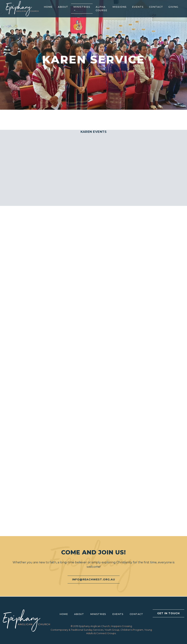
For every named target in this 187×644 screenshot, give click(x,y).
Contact (156, 7)
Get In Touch (168, 613)
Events (138, 7)
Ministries (98, 614)
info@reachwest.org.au (94, 579)
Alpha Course (101, 9)
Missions (120, 7)
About (63, 7)
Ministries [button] (82, 7)
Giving (173, 7)
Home (48, 7)
